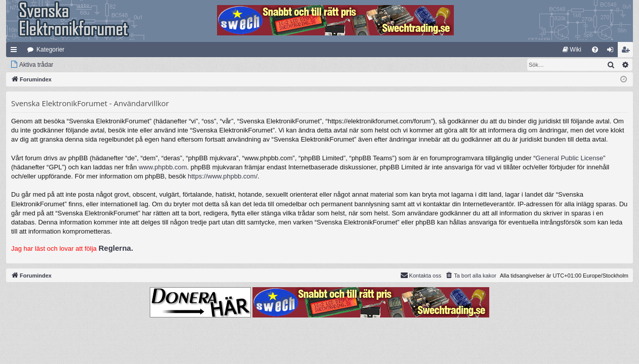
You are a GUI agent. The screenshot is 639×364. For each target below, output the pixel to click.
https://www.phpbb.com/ (223, 176)
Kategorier (50, 50)
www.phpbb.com (163, 167)
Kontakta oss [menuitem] (421, 275)
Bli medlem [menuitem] (628, 52)
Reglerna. (116, 248)
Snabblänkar (16, 52)
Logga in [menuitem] (612, 52)
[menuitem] (572, 50)
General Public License (570, 158)
